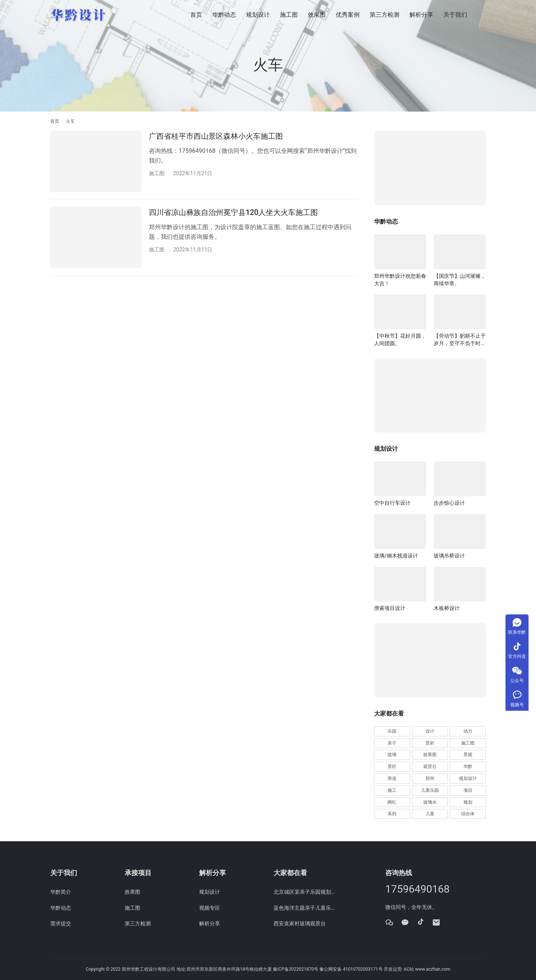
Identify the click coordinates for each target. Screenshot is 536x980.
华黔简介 (61, 892)
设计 (430, 731)
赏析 (430, 743)
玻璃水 (430, 802)
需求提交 (61, 923)
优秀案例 (348, 15)
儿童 (430, 814)
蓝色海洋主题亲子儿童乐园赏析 (305, 908)
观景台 (430, 767)
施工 (392, 790)
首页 (196, 15)
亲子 (392, 743)
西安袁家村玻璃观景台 (300, 923)
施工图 (289, 15)
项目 (468, 790)
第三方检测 (385, 15)
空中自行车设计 (392, 503)
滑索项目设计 (390, 608)
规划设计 (258, 15)
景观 (468, 755)
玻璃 (392, 755)
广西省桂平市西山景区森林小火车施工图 (216, 136)
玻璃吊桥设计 (449, 556)
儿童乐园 (430, 790)
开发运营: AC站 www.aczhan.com (417, 969)
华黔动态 (224, 15)
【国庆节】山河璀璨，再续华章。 (460, 280)
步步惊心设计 (449, 503)
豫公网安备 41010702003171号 (351, 969)
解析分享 (421, 15)
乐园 (392, 731)
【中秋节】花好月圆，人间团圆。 (400, 340)
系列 (392, 814)
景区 (392, 767)
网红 (392, 802)
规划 (468, 802)
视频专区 (210, 908)
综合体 (468, 814)
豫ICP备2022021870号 (296, 969)
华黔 (468, 767)
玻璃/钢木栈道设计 (396, 556)
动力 (468, 731)
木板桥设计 (447, 608)
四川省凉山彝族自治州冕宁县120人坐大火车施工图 (233, 212)
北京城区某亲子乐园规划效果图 (305, 892)
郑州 (430, 778)
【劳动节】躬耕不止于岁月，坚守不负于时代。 (460, 340)
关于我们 (455, 15)
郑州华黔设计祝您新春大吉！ (400, 280)
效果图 (317, 15)
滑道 (392, 778)
